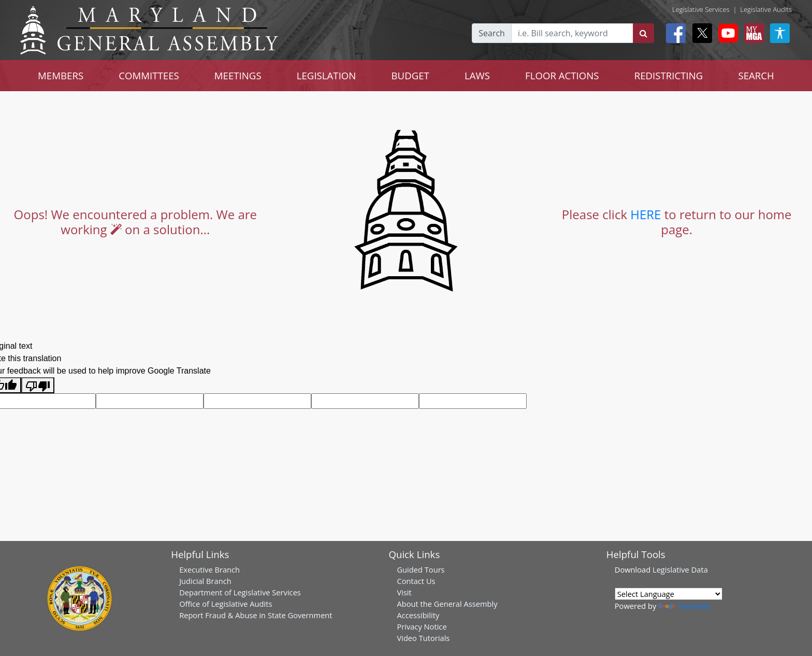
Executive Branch (209, 569)
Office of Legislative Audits (226, 604)
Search (492, 33)
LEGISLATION (327, 75)
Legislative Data (680, 569)
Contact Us (416, 581)
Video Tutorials (423, 638)
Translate (684, 606)
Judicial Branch (205, 581)
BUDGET (410, 75)
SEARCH (756, 75)
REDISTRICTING (669, 75)
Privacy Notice (422, 626)
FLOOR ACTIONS (562, 75)
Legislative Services (701, 9)
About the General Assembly (447, 604)
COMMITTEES (149, 75)
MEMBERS (61, 75)
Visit (404, 592)
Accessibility (418, 615)
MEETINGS (238, 75)
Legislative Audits (766, 9)
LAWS (477, 75)
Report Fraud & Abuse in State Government (256, 615)
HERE (646, 214)
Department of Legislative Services (240, 592)
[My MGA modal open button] (752, 33)
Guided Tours (421, 569)
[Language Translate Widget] (669, 594)
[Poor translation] (38, 385)
